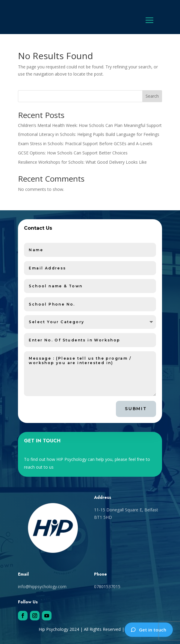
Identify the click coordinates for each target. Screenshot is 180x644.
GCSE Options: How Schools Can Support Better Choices (73, 153)
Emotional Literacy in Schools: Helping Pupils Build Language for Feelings (89, 134)
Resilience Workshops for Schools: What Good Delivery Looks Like (82, 162)
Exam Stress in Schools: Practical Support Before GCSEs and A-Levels (85, 144)
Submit (136, 409)
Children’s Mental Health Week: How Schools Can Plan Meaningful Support (90, 125)
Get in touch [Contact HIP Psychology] (148, 630)
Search (152, 96)
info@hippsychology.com (42, 586)
